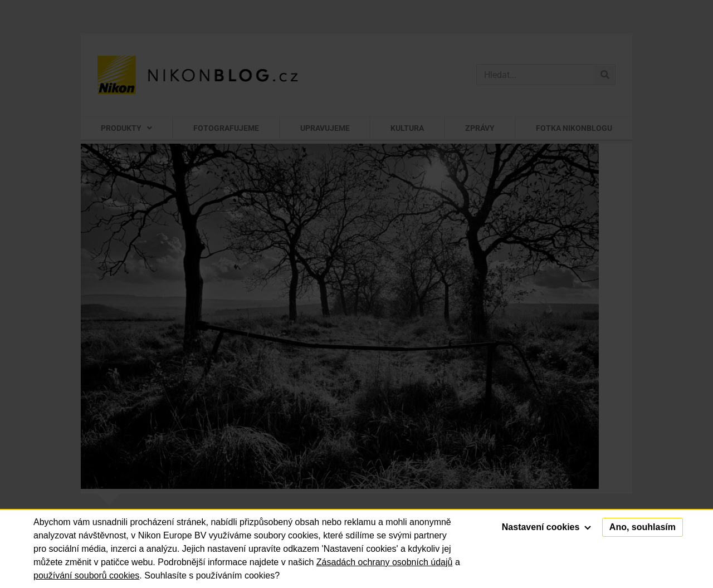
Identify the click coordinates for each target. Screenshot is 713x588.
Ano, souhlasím (643, 527)
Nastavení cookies (546, 527)
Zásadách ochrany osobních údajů (385, 562)
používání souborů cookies (86, 575)
